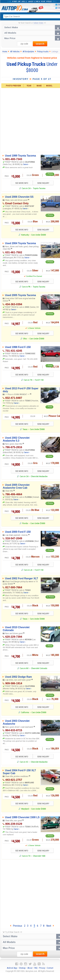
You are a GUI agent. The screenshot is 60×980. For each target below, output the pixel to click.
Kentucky (25, 235)
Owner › (26, 164)
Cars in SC (24, 762)
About (30, 968)
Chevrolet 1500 (39, 856)
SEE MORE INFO (22, 183)
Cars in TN (28, 380)
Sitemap (22, 968)
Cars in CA (26, 188)
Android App (12, 968)
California (25, 712)
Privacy (42, 968)
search (40, 44)
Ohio (25, 339)
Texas (25, 429)
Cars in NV (24, 668)
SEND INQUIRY (43, 183)
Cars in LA (28, 570)
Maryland (25, 809)
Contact (50, 968)
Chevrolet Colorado (39, 668)
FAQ (36, 968)
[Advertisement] (30, 891)
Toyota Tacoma (39, 188)
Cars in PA (26, 287)
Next (50, 926)
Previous (16, 926)
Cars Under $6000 (39, 235)
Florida (25, 523)
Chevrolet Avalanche (39, 476)
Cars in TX (26, 856)
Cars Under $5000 (37, 339)
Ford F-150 (39, 380)
